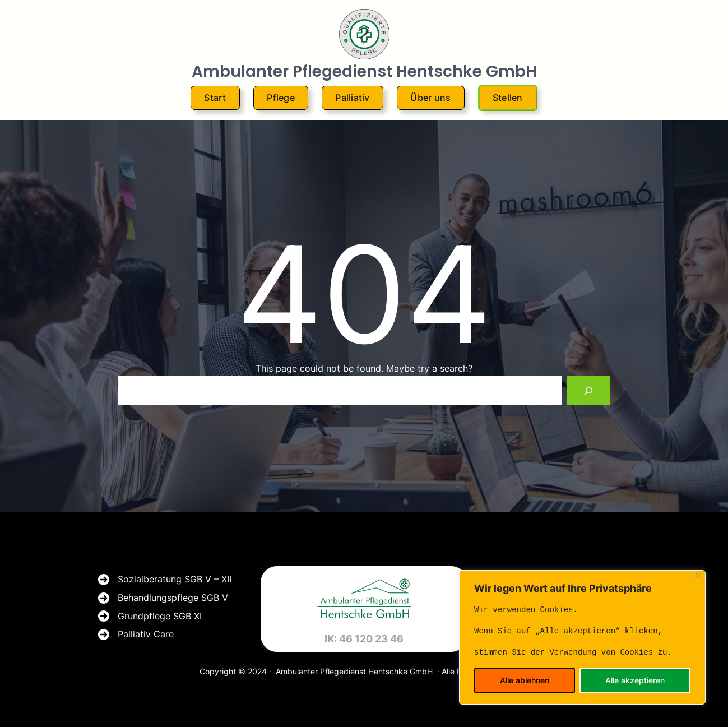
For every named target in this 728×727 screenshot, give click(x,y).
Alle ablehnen (525, 680)
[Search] (588, 391)
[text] (582, 631)
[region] (582, 637)
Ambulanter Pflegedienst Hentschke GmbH (364, 71)
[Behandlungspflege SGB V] (163, 598)
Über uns (430, 98)
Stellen (508, 98)
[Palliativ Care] (136, 635)
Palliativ (352, 98)
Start (215, 98)
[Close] (698, 575)
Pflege (281, 98)
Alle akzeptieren (635, 680)
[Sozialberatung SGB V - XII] (165, 580)
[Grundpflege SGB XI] (150, 617)
